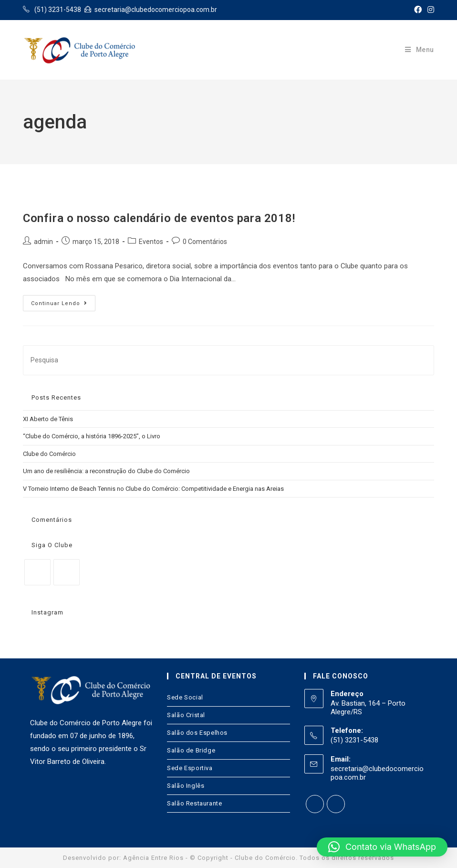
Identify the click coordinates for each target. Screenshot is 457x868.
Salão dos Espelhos (197, 733)
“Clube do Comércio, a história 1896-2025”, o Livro (92, 436)
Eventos (151, 242)
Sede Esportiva (190, 768)
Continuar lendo (59, 303)
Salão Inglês (186, 786)
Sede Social (185, 697)
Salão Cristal (186, 715)
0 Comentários (205, 242)
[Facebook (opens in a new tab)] (418, 10)
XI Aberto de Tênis (48, 419)
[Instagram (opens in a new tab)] (429, 10)
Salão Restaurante (194, 803)
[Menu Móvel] (420, 50)
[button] (382, 847)
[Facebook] (37, 572)
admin (43, 242)
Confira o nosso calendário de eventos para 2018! (159, 218)
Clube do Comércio (49, 454)
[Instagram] (67, 572)
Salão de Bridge (191, 750)
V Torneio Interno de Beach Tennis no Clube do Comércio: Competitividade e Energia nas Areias (153, 489)
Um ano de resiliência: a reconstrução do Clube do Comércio (106, 471)
